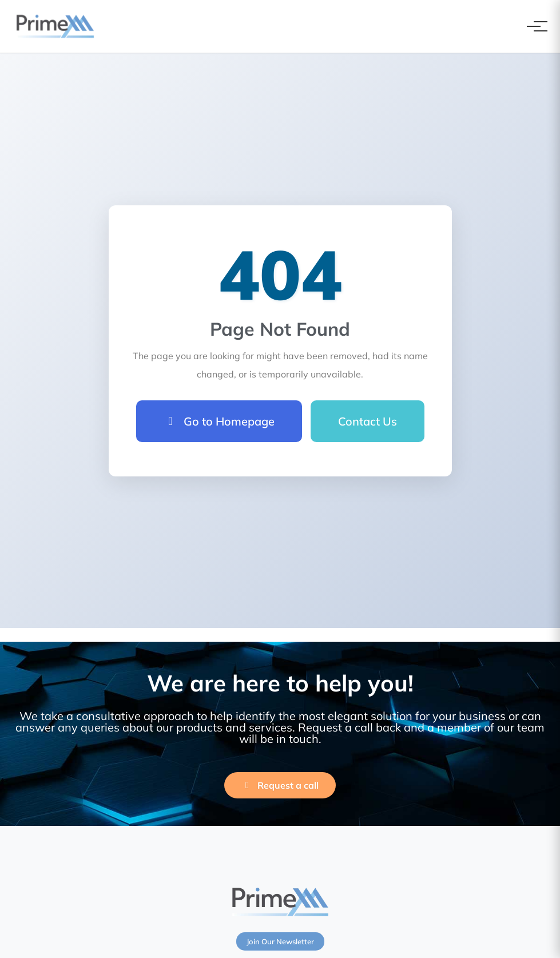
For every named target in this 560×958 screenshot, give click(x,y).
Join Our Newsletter (280, 941)
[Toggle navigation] (534, 26)
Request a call (280, 785)
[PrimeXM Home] (55, 26)
